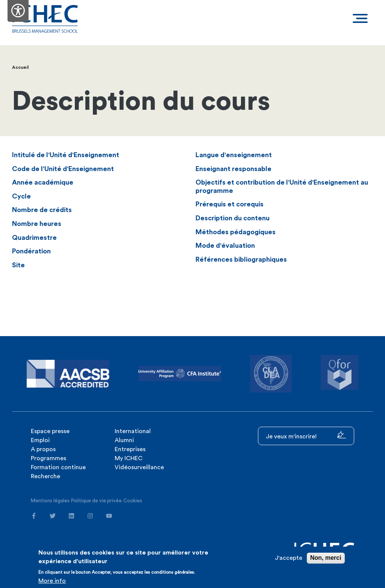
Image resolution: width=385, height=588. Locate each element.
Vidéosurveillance (139, 467)
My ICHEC (129, 458)
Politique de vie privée (96, 501)
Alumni (124, 440)
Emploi (40, 440)
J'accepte (289, 558)
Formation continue (58, 467)
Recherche (45, 476)
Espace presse (50, 431)
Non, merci (326, 558)
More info (52, 581)
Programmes (49, 458)
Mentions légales (50, 501)
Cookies (133, 501)
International (133, 431)
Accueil (20, 67)
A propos (43, 449)
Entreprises (130, 449)
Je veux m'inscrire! (306, 435)
